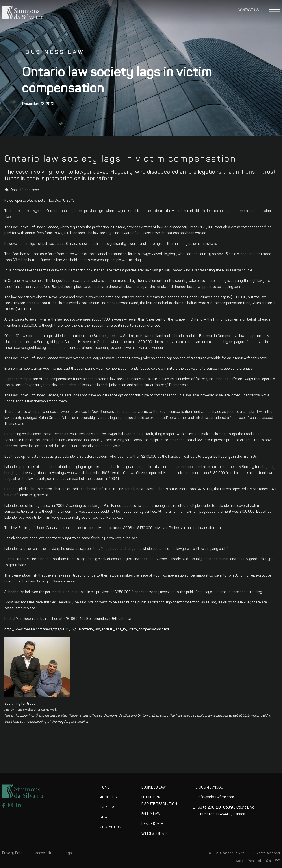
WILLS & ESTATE (155, 834)
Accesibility (44, 853)
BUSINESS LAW (154, 788)
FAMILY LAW (151, 814)
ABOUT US (109, 798)
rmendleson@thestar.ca (112, 619)
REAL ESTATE (152, 824)
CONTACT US (111, 827)
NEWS (105, 817)
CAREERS (108, 807)
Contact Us (248, 10)
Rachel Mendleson (25, 190)
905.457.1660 (208, 788)
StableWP (273, 861)
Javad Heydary (164, 254)
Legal (68, 853)
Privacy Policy (13, 853)
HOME (105, 788)
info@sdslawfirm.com (213, 797)
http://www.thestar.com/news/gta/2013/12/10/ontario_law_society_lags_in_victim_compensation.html (87, 630)
